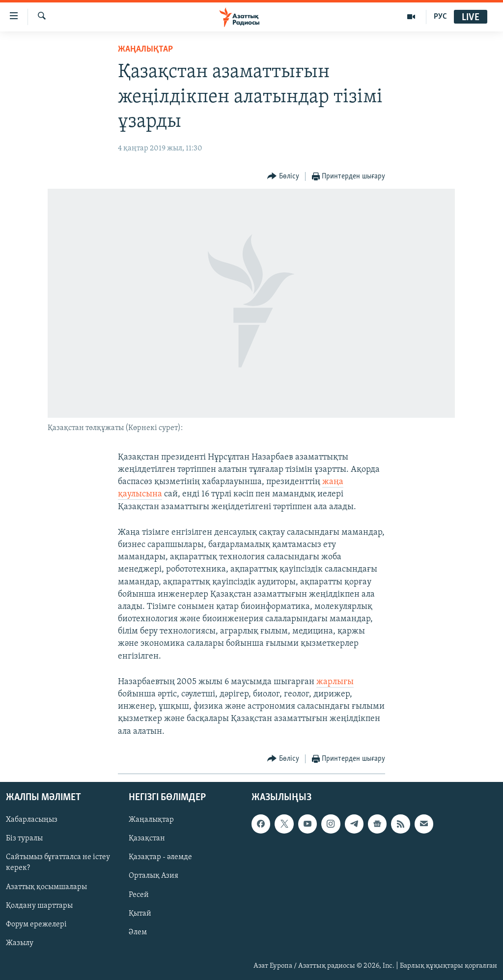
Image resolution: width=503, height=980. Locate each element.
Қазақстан (147, 838)
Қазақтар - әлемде (160, 857)
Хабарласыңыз (32, 820)
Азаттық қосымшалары (46, 887)
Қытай (140, 913)
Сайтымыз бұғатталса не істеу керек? (58, 863)
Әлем (138, 932)
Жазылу (20, 943)
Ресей (139, 894)
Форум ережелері (36, 924)
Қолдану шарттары (39, 905)
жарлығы (335, 682)
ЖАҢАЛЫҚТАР (145, 49)
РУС (440, 17)
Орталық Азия (154, 876)
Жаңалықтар (151, 820)
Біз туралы (24, 838)
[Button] (283, 177)
